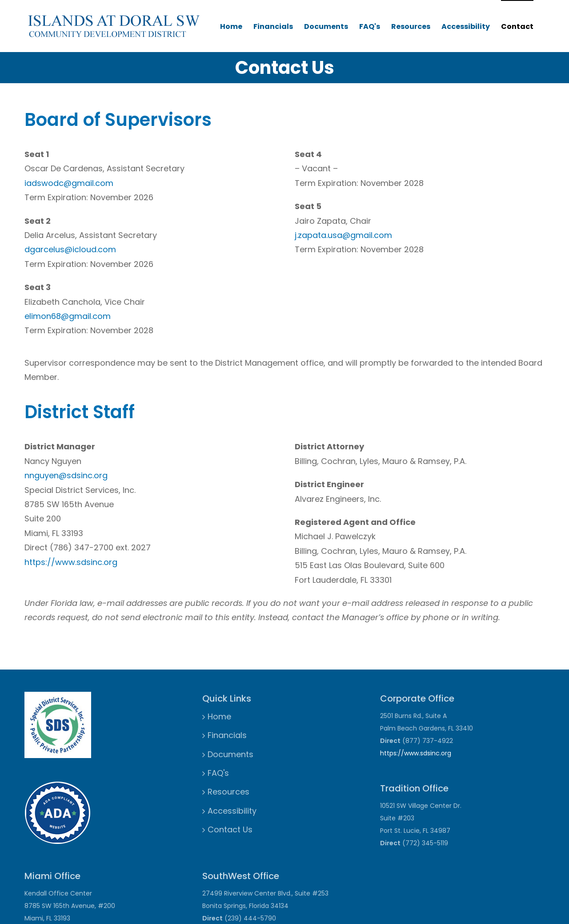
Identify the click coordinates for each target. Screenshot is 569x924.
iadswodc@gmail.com (69, 183)
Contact (517, 26)
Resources (411, 26)
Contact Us (230, 829)
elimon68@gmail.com (68, 316)
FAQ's (370, 26)
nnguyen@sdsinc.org (66, 475)
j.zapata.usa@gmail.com (343, 235)
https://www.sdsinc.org (71, 562)
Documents (326, 26)
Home (231, 26)
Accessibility (466, 26)
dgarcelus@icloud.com (70, 249)
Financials (273, 26)
